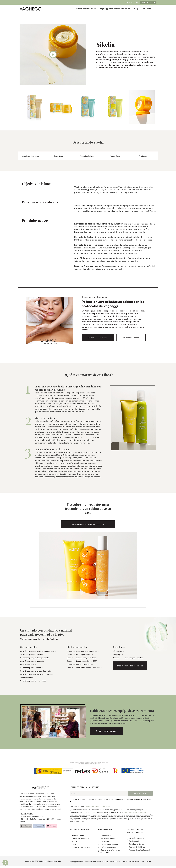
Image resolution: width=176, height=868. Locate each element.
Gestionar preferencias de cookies (110, 853)
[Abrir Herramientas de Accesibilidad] (5, 863)
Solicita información (106, 732)
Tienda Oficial (148, 2)
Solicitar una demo (131, 337)
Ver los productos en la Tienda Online (88, 524)
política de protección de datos (98, 808)
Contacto (146, 9)
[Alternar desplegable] (95, 9)
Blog (136, 9)
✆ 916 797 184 (132, 3)
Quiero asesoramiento (98, 337)
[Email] (99, 795)
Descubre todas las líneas (130, 667)
